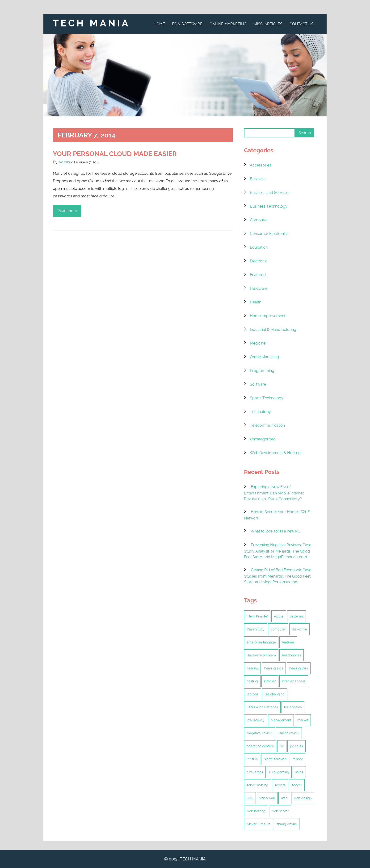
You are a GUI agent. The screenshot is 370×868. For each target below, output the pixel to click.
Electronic (259, 261)
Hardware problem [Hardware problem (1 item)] (261, 655)
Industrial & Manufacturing (273, 330)
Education (259, 247)
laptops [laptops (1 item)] (252, 694)
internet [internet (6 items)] (270, 681)
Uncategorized (263, 439)
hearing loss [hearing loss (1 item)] (299, 668)
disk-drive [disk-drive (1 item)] (299, 629)
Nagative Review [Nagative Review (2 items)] (259, 733)
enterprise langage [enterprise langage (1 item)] (261, 642)
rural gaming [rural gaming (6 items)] (279, 772)
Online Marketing (228, 24)
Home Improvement (268, 316)
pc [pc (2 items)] (282, 746)
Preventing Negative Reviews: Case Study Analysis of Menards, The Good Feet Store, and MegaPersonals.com (278, 551)
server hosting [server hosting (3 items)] (257, 785)
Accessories (261, 165)
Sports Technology (267, 398)
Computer (259, 220)
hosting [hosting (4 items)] (252, 681)
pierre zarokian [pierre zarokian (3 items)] (275, 759)
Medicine (258, 343)
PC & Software (187, 24)
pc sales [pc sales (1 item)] (296, 746)
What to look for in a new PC (275, 531)
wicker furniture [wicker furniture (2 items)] (259, 824)
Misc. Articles (268, 24)
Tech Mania (91, 23)
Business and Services (269, 193)
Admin (64, 162)
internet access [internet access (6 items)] (294, 681)
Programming (262, 371)
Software (258, 384)
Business (258, 179)
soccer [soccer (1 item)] (297, 785)
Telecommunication (267, 425)
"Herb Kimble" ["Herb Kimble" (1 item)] (257, 616)
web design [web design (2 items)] (303, 798)
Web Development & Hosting (275, 453)
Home (159, 24)
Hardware (259, 288)
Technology (260, 412)
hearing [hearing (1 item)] (252, 668)
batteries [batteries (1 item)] (296, 616)
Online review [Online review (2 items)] (289, 733)
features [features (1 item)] (288, 642)
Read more (67, 211)
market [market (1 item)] (303, 720)
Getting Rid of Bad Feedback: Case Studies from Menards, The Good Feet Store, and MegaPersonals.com (278, 576)
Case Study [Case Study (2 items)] (256, 629)
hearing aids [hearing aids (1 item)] (274, 668)
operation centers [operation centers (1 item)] (260, 746)
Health (256, 302)
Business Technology (269, 206)
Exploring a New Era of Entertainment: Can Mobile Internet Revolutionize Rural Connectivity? (274, 493)
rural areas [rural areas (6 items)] (255, 772)
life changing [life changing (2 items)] (275, 694)
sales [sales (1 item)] (299, 772)
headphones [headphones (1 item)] (292, 655)
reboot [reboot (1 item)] (298, 759)
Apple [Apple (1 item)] (279, 616)
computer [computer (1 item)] (278, 629)
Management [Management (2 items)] (281, 720)
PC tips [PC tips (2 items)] (252, 759)
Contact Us (302, 24)
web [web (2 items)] (284, 798)
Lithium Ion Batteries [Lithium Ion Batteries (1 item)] (262, 707)
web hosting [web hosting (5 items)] (256, 811)
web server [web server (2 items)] (280, 811)
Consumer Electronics (269, 234)
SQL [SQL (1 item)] (250, 798)
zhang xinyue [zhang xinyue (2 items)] (287, 824)
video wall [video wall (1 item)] (267, 798)
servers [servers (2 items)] (280, 785)
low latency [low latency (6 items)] (256, 720)
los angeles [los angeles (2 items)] (293, 707)
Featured (258, 275)
